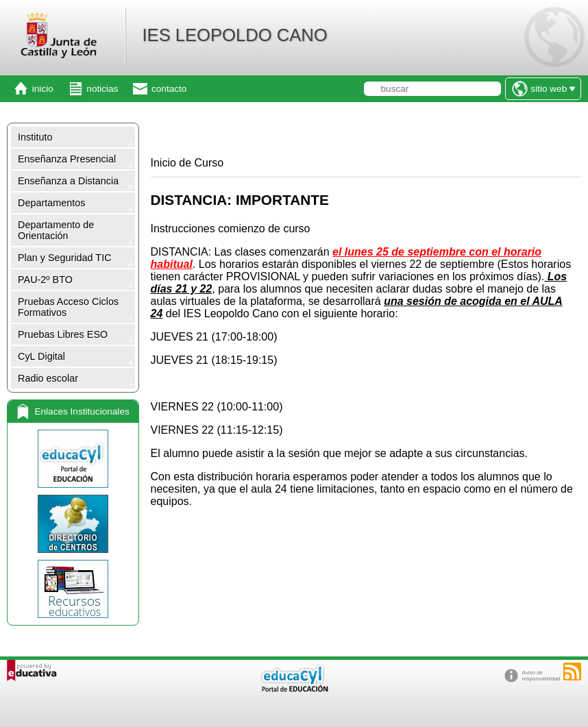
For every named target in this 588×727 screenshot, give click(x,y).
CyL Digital (41, 356)
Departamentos (51, 203)
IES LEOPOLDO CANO (234, 35)
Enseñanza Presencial (67, 159)
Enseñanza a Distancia (68, 181)
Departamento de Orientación (56, 230)
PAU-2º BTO (45, 280)
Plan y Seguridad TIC (65, 258)
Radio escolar (48, 378)
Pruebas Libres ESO (63, 334)
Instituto (35, 137)
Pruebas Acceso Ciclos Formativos (68, 307)
